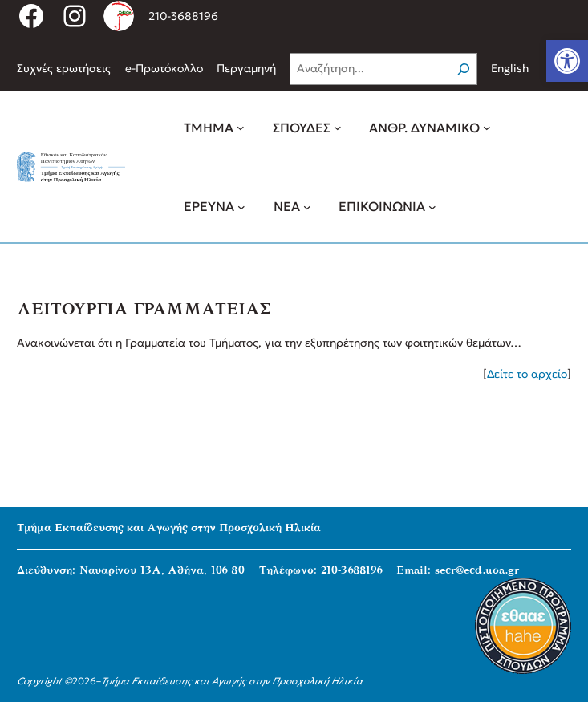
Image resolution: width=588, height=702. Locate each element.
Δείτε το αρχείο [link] (527, 374)
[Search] (464, 69)
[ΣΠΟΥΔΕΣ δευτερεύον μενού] (338, 128)
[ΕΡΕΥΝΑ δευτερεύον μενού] (241, 206)
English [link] (510, 68)
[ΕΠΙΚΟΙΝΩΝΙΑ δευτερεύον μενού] (432, 206)
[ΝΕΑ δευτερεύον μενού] (307, 206)
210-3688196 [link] (183, 16)
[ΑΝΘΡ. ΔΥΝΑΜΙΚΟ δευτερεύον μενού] (487, 128)
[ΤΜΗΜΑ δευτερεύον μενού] (241, 128)
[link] (567, 61)
